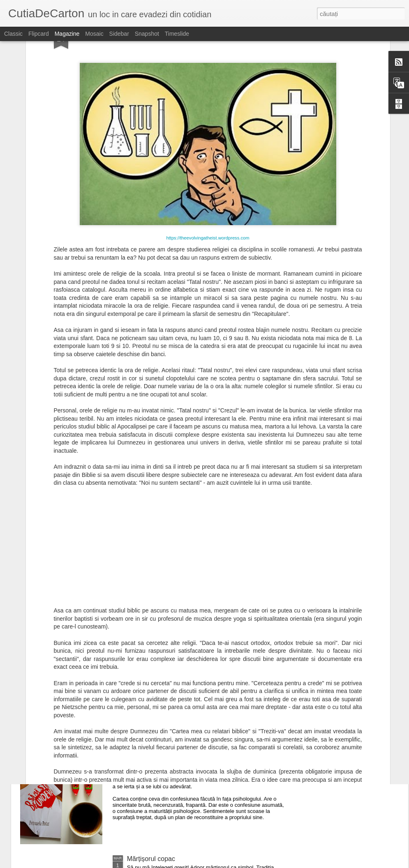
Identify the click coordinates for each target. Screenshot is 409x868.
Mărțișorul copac (151, 859)
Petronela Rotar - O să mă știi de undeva (187, 766)
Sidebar (119, 34)
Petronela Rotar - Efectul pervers (175, 672)
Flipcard (39, 34)
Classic (13, 34)
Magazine (67, 34)
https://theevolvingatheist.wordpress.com (208, 152)
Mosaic (94, 34)
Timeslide (177, 34)
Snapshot (147, 34)
